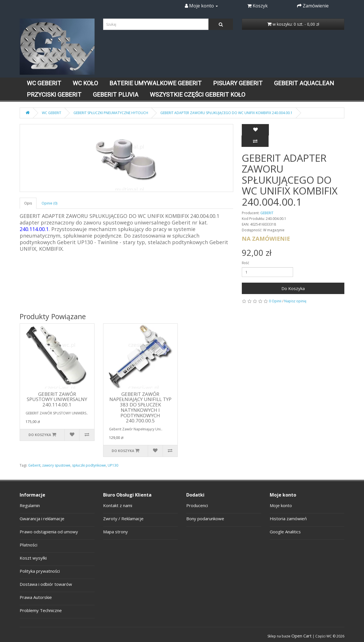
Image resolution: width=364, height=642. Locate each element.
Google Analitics (285, 532)
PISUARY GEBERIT (238, 83)
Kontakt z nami (118, 505)
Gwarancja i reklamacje (42, 519)
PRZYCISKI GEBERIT (54, 95)
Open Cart (301, 636)
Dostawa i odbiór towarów (46, 584)
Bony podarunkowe (205, 519)
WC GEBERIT (44, 83)
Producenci (197, 505)
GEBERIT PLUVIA (116, 95)
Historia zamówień (288, 519)
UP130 (113, 465)
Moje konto (281, 505)
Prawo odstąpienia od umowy (49, 532)
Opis (28, 203)
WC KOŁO (85, 83)
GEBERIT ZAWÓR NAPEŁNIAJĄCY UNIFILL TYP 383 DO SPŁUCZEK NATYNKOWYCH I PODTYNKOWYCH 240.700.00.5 (140, 407)
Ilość (246, 263)
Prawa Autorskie (36, 597)
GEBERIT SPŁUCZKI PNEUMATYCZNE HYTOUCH (111, 113)
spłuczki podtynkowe (89, 465)
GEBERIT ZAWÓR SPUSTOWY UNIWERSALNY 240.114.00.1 (57, 399)
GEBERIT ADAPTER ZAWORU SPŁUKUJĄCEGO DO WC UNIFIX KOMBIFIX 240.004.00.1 (226, 113)
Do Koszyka (293, 288)
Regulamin (30, 505)
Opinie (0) (49, 203)
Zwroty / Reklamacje (123, 519)
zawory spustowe (56, 465)
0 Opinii (275, 301)
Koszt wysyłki (33, 558)
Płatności (28, 545)
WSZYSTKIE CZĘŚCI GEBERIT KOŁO (198, 95)
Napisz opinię (295, 301)
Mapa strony (115, 532)
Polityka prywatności (40, 571)
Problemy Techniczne (41, 610)
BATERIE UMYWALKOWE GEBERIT (156, 83)
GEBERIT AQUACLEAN (304, 83)
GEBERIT (267, 213)
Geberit (34, 465)
